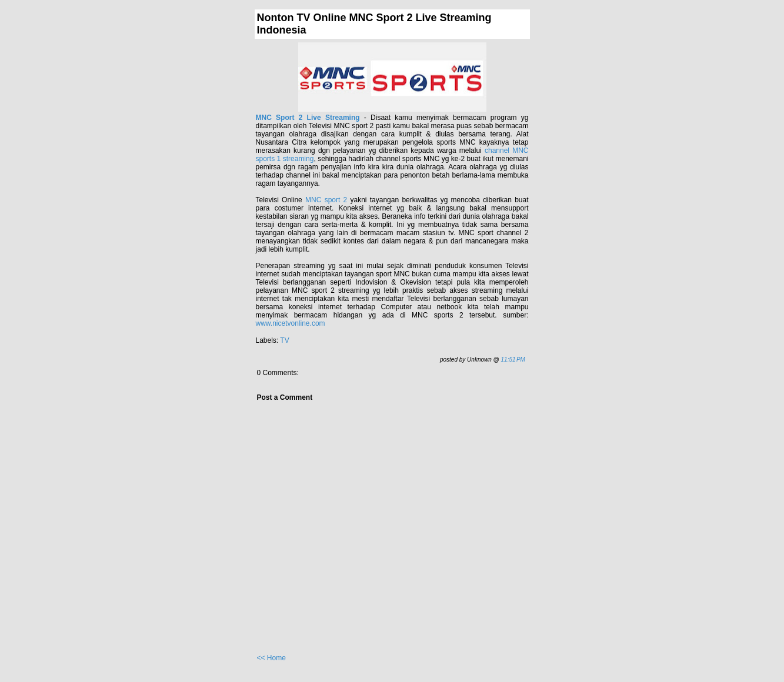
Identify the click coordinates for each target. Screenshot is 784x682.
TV (284, 340)
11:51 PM (513, 360)
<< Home (271, 658)
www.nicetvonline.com (291, 323)
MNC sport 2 (326, 200)
